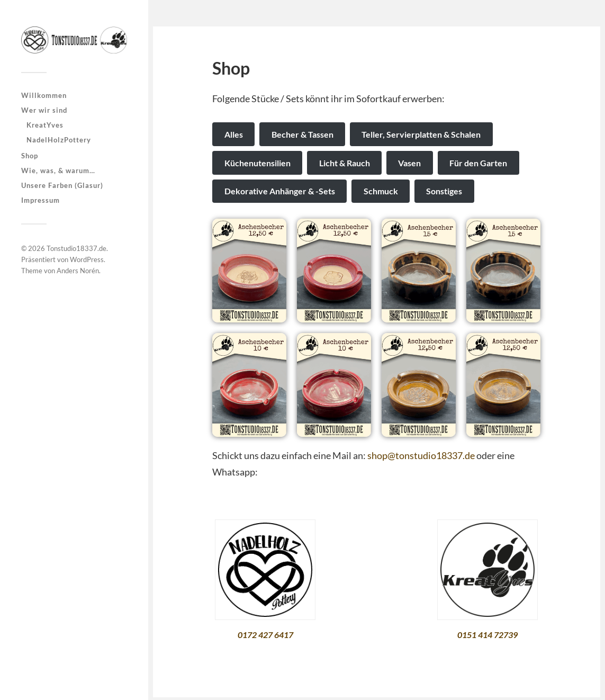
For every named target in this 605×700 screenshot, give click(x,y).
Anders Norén (78, 271)
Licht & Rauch (345, 163)
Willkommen (44, 95)
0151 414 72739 (487, 635)
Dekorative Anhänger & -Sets (280, 191)
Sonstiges (444, 191)
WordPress (87, 259)
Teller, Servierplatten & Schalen (421, 134)
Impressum (40, 200)
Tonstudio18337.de (76, 248)
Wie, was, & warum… (58, 170)
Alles (234, 134)
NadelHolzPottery (59, 140)
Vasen (409, 163)
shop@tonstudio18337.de (421, 455)
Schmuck (381, 191)
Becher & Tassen (302, 134)
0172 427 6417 (265, 635)
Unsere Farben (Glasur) (62, 185)
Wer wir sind (44, 110)
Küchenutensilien (258, 163)
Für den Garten (478, 163)
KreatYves (45, 125)
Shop (30, 156)
